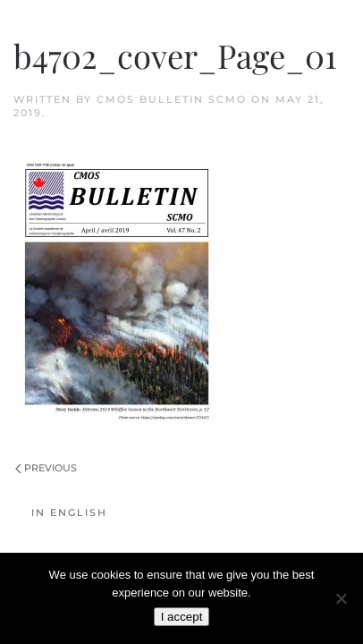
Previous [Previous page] (46, 468)
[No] (341, 598)
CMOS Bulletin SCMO (172, 99)
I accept (182, 617)
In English (69, 513)
